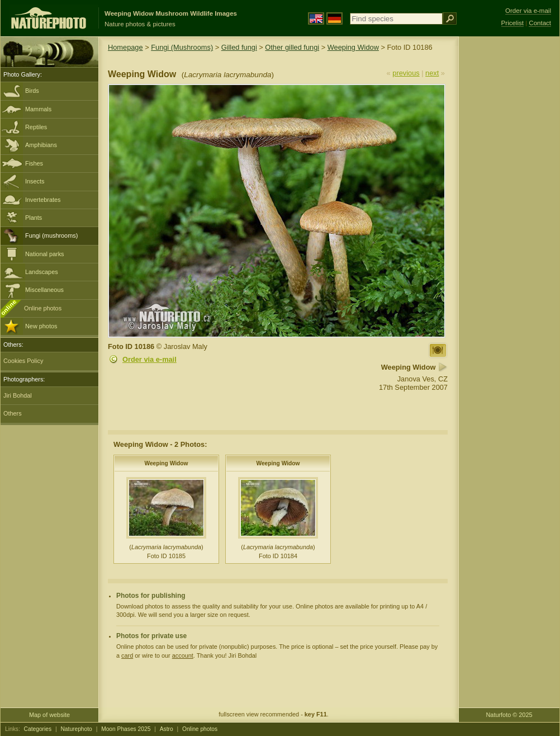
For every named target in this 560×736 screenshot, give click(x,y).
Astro (167, 729)
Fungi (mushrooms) (51, 235)
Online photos (43, 308)
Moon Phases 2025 (126, 729)
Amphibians (41, 145)
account (183, 655)
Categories (38, 729)
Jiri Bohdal (18, 395)
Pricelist (512, 23)
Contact (540, 23)
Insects (35, 181)
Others (13, 413)
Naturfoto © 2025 (509, 715)
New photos (41, 326)
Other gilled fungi (292, 47)
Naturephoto (76, 729)
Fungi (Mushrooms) (182, 47)
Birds (32, 91)
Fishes (34, 163)
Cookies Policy (23, 361)
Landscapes (42, 272)
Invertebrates (43, 200)
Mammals (38, 109)
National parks (45, 254)
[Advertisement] (509, 215)
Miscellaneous (44, 290)
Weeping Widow (353, 47)
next (432, 73)
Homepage (125, 47)
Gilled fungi (239, 47)
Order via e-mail (150, 359)
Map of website (49, 715)
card (127, 655)
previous (406, 73)
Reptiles (36, 127)
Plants (34, 218)
